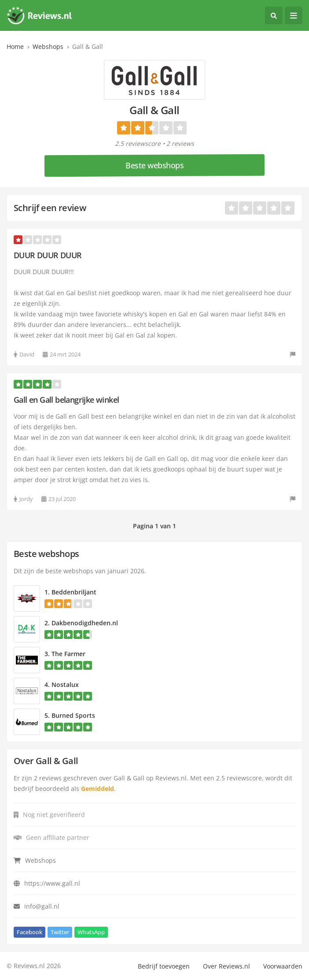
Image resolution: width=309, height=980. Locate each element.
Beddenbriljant (74, 592)
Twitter (60, 932)
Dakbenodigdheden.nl (85, 623)
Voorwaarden (283, 966)
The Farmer (68, 654)
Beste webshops (154, 165)
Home (15, 46)
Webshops (48, 46)
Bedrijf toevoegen (164, 966)
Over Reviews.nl (226, 966)
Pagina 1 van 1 (154, 526)
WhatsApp (91, 932)
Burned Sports (73, 715)
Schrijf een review (50, 208)
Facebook (29, 932)
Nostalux (65, 685)
